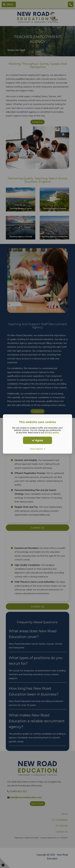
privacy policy (52, 432)
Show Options (38, 449)
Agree (37, 440)
